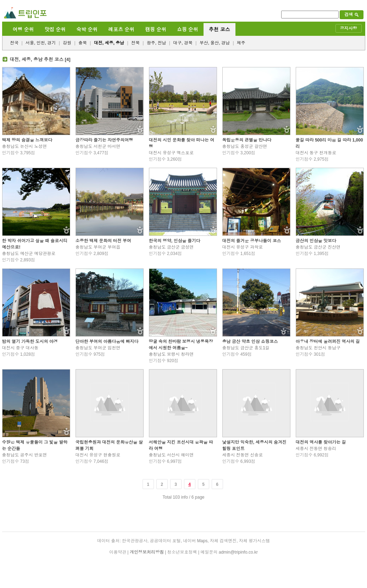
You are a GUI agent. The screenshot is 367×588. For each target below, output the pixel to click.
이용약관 (118, 552)
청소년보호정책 (182, 552)
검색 (351, 15)
